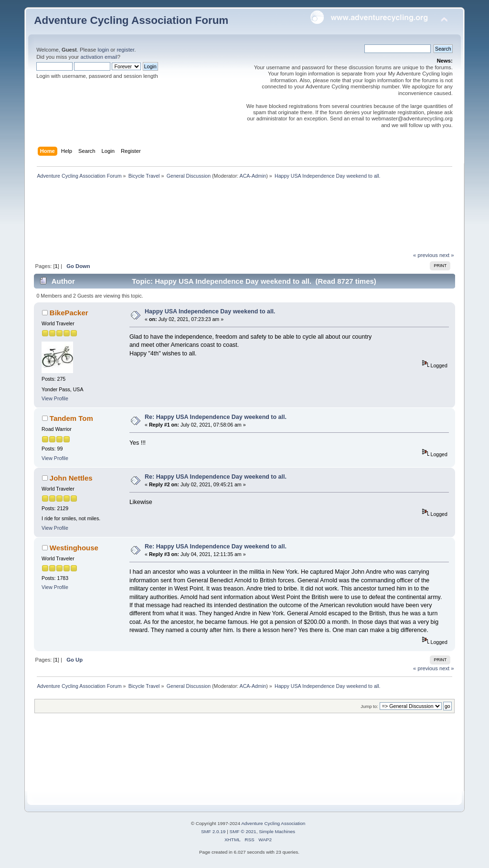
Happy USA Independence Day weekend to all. (210, 311)
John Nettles (71, 478)
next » (447, 255)
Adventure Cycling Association (273, 823)
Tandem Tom (71, 418)
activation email (99, 57)
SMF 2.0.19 (213, 831)
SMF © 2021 (243, 831)
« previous (425, 255)
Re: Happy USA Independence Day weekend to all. (216, 417)
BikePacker (69, 313)
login (103, 50)
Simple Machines (277, 831)
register (125, 50)
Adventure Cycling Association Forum (131, 20)
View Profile (55, 398)
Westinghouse (74, 548)
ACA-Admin (253, 176)
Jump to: (369, 706)
